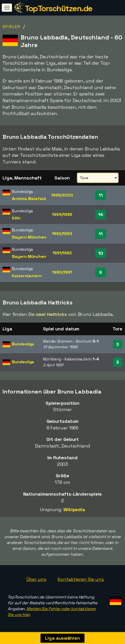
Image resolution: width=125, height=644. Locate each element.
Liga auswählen (62, 638)
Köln (16, 218)
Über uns (36, 579)
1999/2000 (62, 195)
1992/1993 (62, 234)
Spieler (12, 27)
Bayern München (29, 237)
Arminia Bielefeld (29, 199)
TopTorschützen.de (59, 8)
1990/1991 (62, 272)
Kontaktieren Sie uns (81, 579)
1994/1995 (62, 214)
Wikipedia (74, 509)
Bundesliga (23, 344)
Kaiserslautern (27, 276)
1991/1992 (62, 253)
